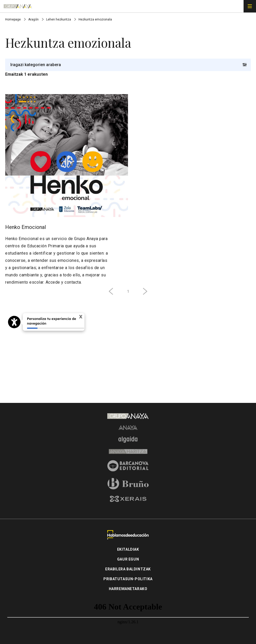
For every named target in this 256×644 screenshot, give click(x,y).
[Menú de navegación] (250, 6)
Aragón (34, 19)
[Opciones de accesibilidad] (14, 322)
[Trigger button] (245, 65)
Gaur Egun (128, 559)
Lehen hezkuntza (59, 19)
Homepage (13, 19)
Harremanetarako (128, 589)
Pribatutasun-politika (128, 579)
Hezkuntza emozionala (95, 19)
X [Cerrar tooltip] (81, 317)
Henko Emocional (26, 227)
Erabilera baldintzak (128, 569)
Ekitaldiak (128, 549)
